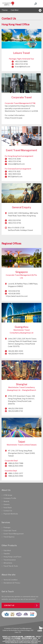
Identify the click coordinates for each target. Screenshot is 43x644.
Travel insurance (10, 560)
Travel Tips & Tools (11, 566)
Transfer (7, 554)
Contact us (9, 605)
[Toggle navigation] (39, 4)
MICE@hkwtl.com (15, 177)
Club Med (14, 10)
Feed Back (8, 508)
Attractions (8, 563)
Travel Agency (9, 537)
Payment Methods (11, 514)
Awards (6, 501)
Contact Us (8, 511)
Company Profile (10, 498)
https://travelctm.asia (13, 118)
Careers (7, 504)
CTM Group (8, 495)
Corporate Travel (10, 531)
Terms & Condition (11, 580)
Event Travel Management (14, 534)
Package (7, 528)
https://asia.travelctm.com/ (17, 296)
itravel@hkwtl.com (22, 67)
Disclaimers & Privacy (12, 583)
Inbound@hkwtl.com (16, 164)
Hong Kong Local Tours (12, 557)
